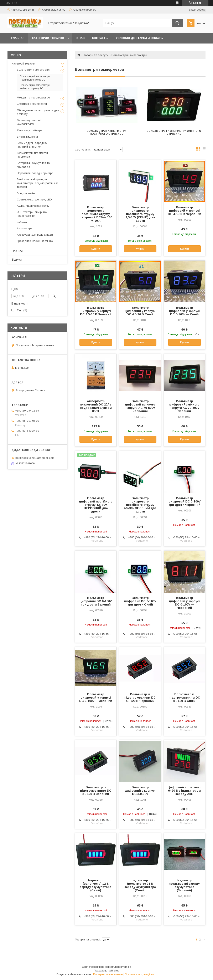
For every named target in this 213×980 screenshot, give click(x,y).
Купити (96, 249)
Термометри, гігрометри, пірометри (33, 155)
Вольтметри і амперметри (34, 70)
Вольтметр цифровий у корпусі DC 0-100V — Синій (184, 311)
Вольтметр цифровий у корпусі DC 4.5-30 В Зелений (96, 311)
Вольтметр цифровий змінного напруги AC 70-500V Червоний (140, 406)
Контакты (100, 38)
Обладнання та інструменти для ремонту (38, 112)
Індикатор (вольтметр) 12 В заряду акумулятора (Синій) (96, 885)
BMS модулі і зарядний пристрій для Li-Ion (32, 145)
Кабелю (22, 222)
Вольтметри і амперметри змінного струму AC (174, 132)
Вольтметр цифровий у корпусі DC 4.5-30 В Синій (140, 311)
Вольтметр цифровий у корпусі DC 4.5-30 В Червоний (185, 211)
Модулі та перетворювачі (34, 98)
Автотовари (25, 228)
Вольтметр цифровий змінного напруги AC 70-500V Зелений (184, 406)
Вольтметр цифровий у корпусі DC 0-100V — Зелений (96, 698)
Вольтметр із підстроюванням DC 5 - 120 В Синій (184, 698)
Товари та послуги (96, 55)
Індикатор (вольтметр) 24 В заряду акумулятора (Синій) (140, 885)
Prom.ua (126, 967)
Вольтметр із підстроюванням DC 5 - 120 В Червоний (140, 698)
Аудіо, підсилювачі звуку (33, 206)
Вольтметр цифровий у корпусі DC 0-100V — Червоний (184, 603)
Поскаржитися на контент (108, 974)
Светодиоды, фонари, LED (34, 200)
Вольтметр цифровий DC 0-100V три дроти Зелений (96, 601)
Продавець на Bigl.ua (106, 971)
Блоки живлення (27, 137)
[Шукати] (177, 23)
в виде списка (204, 150)
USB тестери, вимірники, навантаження (32, 214)
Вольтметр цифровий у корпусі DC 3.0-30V (140, 791)
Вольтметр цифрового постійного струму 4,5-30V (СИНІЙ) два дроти (140, 214)
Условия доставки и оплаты (140, 38)
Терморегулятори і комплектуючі (29, 122)
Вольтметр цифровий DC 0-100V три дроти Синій (140, 601)
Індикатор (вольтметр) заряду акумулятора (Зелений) (185, 885)
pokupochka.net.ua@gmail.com (35, 458)
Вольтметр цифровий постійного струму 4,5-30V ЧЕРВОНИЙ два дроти (96, 505)
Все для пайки (26, 193)
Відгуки (17, 260)
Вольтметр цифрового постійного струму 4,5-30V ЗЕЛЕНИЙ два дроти (140, 505)
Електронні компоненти (32, 104)
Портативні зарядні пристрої (36, 173)
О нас (80, 38)
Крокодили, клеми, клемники (35, 241)
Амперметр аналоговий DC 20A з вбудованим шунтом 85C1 (96, 406)
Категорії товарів (23, 63)
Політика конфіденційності (141, 974)
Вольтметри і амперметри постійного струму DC (107, 132)
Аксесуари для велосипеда (35, 235)
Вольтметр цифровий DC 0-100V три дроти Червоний (185, 501)
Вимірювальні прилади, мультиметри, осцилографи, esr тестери (37, 183)
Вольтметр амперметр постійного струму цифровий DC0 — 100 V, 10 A (96, 214)
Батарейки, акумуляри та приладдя (33, 165)
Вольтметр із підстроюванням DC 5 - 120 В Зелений (96, 791)
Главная (18, 38)
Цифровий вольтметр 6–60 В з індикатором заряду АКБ (185, 791)
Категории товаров (48, 38)
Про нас (17, 251)
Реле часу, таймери (30, 130)
